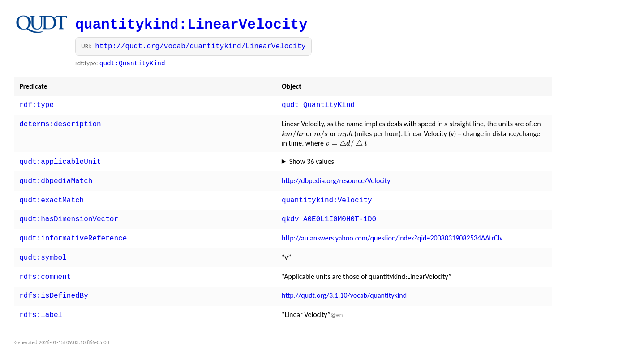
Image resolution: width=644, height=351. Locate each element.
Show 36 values (312, 160)
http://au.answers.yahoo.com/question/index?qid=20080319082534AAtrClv (392, 233)
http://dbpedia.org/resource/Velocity (336, 178)
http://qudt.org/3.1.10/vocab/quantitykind (344, 287)
